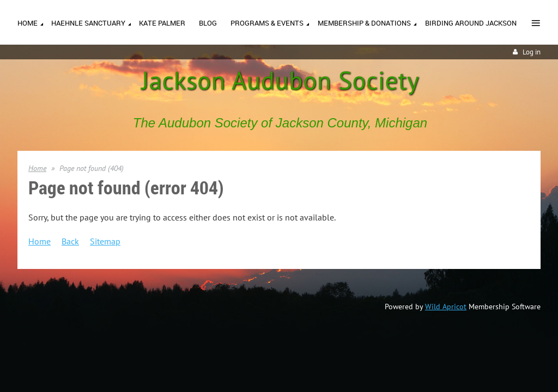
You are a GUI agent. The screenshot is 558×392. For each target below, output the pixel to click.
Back (70, 241)
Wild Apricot (446, 307)
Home (37, 168)
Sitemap (105, 241)
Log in (532, 52)
